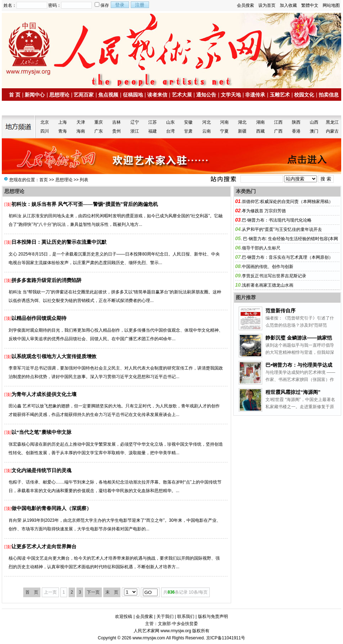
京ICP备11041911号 (226, 638)
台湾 (170, 131)
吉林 (116, 122)
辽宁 (135, 122)
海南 (81, 131)
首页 (44, 180)
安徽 (188, 122)
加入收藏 (288, 5)
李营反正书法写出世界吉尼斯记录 (274, 276)
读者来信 (157, 95)
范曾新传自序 (280, 311)
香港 (296, 131)
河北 (207, 122)
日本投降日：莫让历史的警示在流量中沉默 (59, 242)
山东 (170, 122)
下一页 (93, 592)
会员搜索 (245, 5)
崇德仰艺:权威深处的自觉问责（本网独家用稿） (287, 202)
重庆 (99, 122)
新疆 (242, 131)
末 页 (112, 592)
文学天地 (231, 95)
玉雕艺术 (280, 95)
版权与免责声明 (213, 616)
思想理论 (59, 95)
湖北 (242, 122)
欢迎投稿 (124, 616)
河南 (224, 122)
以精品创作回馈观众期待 (39, 318)
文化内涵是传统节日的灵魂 (41, 470)
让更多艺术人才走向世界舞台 (44, 547)
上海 (63, 122)
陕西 (296, 122)
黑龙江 (332, 122)
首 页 (15, 95)
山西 (314, 122)
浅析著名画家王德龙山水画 (268, 285)
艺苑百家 (84, 95)
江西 (278, 122)
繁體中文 (310, 5)
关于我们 (165, 616)
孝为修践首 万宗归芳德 (264, 211)
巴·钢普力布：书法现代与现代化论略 (277, 220)
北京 (45, 122)
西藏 (260, 131)
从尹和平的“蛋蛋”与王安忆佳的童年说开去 (282, 229)
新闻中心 (35, 95)
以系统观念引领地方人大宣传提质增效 (54, 356)
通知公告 (206, 95)
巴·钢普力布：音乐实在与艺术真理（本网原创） (287, 257)
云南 (207, 131)
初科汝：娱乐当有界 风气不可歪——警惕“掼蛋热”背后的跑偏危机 (85, 204)
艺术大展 (182, 95)
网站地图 (331, 5)
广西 (278, 131)
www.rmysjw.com (149, 638)
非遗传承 (255, 95)
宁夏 (224, 131)
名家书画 (22, 108)
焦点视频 (108, 95)
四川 (45, 131)
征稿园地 (133, 95)
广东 (99, 131)
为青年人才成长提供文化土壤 (44, 394)
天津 (81, 122)
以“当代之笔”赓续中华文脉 (41, 432)
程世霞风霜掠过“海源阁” (293, 392)
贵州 (116, 131)
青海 (63, 131)
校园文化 (304, 95)
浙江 (135, 131)
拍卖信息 (329, 95)
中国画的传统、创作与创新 (268, 267)
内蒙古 (332, 131)
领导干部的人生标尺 (261, 248)
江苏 (153, 122)
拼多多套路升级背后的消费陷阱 (46, 280)
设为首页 (267, 5)
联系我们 (186, 616)
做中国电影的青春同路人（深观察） (51, 508)
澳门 (314, 131)
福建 (153, 131)
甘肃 (188, 131)
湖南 (260, 122)
